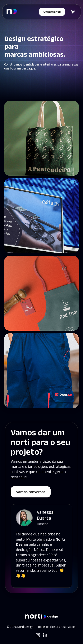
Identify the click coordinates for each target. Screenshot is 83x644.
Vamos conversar (31, 492)
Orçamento (52, 12)
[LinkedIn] (45, 635)
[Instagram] (38, 635)
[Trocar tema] (73, 12)
